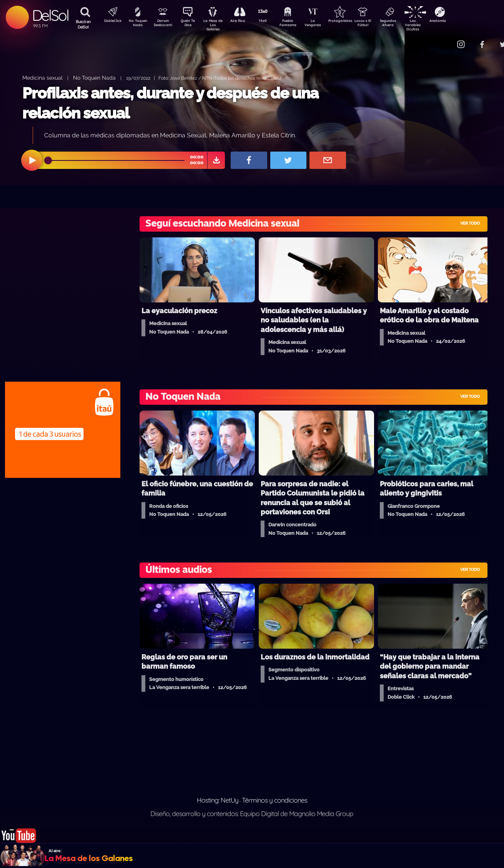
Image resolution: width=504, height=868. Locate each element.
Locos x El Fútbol (379, 24)
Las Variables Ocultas (433, 25)
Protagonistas (352, 22)
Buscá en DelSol (83, 24)
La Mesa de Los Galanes (218, 25)
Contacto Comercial (445, 39)
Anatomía (460, 22)
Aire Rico (245, 22)
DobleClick (110, 22)
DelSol (50, 15)
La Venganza (325, 24)
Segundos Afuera (406, 24)
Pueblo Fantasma (298, 24)
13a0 (271, 22)
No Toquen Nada (137, 24)
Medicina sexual (42, 78)
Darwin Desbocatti (164, 24)
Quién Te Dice (191, 24)
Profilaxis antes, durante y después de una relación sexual (170, 103)
